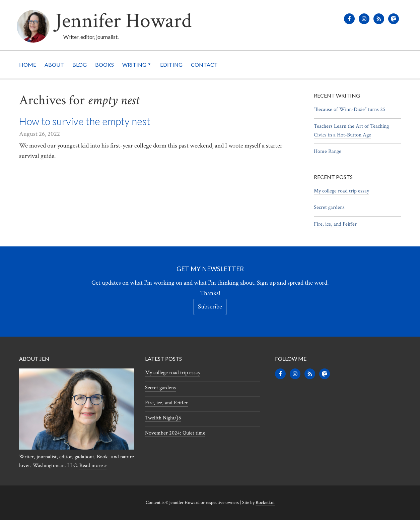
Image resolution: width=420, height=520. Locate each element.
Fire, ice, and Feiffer (335, 224)
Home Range (328, 151)
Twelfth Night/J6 (163, 418)
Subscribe (210, 307)
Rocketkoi (265, 503)
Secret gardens (329, 207)
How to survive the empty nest (85, 121)
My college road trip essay (341, 191)
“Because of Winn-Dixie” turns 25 (350, 109)
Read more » (93, 466)
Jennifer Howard (123, 21)
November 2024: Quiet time (175, 433)
